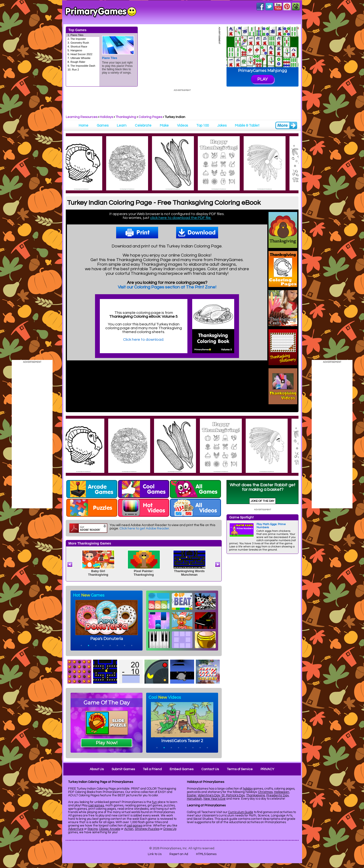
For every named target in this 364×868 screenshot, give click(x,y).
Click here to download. (144, 340)
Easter (192, 795)
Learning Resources (82, 117)
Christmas (265, 792)
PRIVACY (267, 769)
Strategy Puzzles (147, 829)
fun (155, 802)
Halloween (282, 792)
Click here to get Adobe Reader (144, 528)
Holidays (106, 117)
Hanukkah (194, 799)
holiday (248, 789)
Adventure (76, 829)
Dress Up (170, 829)
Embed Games (182, 769)
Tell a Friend (152, 769)
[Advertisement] (263, 629)
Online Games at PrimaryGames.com (101, 12)
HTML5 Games (206, 854)
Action (129, 829)
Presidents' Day (277, 795)
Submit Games (123, 769)
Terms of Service (240, 769)
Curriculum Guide (241, 812)
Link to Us (155, 854)
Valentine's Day (209, 795)
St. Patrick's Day (233, 795)
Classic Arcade (110, 829)
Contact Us (210, 769)
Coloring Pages (150, 117)
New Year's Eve (215, 799)
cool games (96, 805)
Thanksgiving (126, 117)
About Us (97, 769)
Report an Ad (179, 854)
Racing (93, 829)
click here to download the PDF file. (181, 218)
